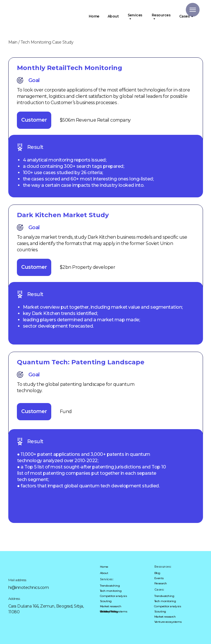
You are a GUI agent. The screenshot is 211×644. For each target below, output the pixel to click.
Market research (111, 606)
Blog (157, 573)
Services (135, 15)
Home (94, 16)
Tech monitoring (111, 591)
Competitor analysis (114, 596)
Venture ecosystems (168, 622)
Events (159, 578)
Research (161, 583)
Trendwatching (110, 586)
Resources (161, 15)
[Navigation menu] (193, 10)
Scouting (106, 601)
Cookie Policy (109, 611)
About (113, 16)
